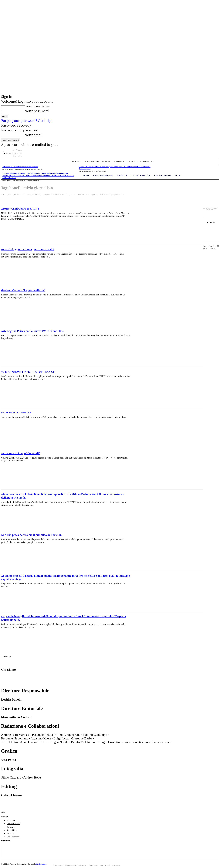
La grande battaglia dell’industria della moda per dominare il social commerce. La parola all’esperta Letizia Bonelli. (63, 618)
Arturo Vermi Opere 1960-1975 (20, 208)
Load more (6, 656)
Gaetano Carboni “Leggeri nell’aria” (23, 290)
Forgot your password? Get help (26, 120)
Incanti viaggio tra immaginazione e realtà (28, 249)
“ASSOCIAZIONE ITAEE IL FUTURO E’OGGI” (28, 372)
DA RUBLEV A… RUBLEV (16, 412)
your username (37, 106)
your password (37, 111)
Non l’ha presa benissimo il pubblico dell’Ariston (31, 535)
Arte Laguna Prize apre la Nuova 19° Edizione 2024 (32, 331)
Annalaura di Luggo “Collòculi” (20, 453)
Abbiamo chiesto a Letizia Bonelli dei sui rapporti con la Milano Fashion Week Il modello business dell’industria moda (62, 496)
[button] (4, 153)
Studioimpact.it (41, 867)
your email (34, 135)
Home (205, 249)
